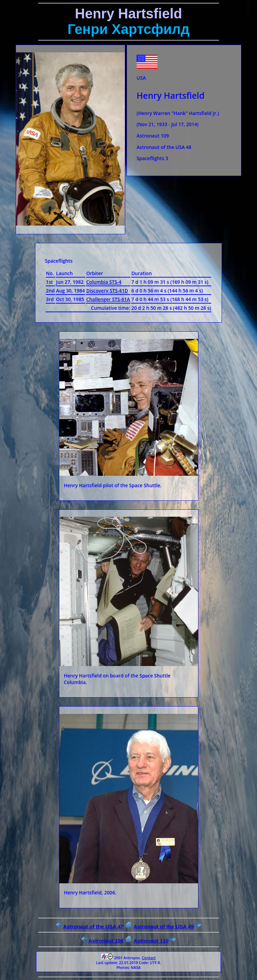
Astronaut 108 (102, 941)
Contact (149, 958)
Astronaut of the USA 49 (167, 926)
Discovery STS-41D (107, 291)
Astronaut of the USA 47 (90, 926)
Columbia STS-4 (104, 282)
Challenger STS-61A (108, 299)
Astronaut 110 (155, 941)
